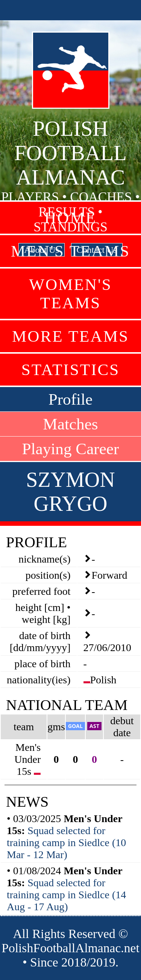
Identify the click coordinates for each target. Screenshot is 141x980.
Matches (70, 424)
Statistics (71, 370)
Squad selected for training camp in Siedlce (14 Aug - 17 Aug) (66, 895)
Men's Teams (70, 251)
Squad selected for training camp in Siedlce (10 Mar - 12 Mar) (66, 843)
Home (70, 218)
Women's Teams (70, 294)
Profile (71, 399)
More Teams (70, 336)
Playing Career (71, 449)
